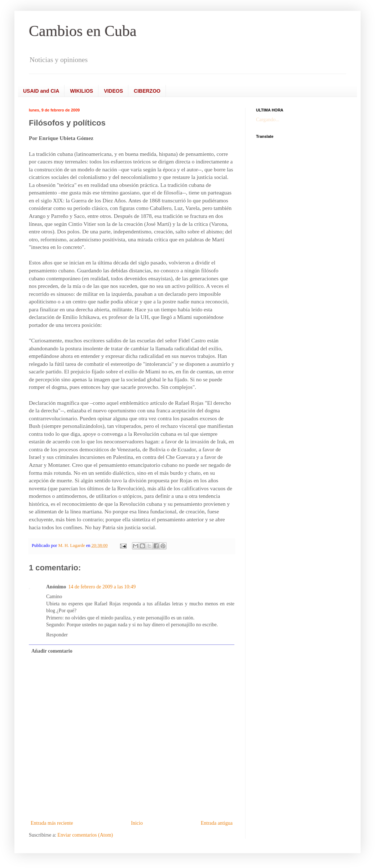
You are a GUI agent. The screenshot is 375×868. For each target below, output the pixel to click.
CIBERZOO (147, 91)
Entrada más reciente (52, 823)
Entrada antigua (217, 823)
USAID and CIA (41, 91)
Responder (57, 635)
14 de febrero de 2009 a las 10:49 (102, 587)
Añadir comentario (52, 651)
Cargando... (268, 120)
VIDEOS (113, 91)
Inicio (137, 823)
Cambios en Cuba (83, 31)
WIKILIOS (81, 91)
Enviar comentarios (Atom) (85, 835)
